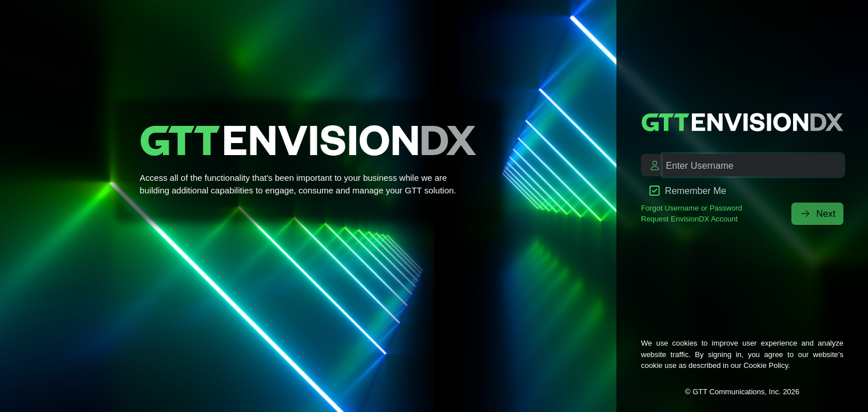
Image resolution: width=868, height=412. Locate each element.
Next (817, 213)
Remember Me (688, 190)
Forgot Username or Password (692, 208)
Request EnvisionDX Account (689, 219)
